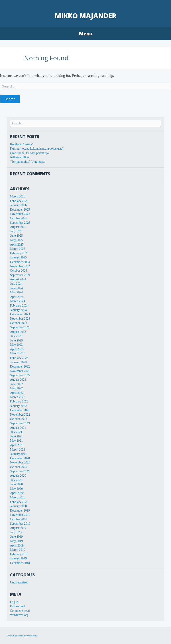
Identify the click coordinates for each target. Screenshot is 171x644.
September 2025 (20, 223)
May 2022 (16, 388)
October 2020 (19, 467)
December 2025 (20, 210)
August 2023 (18, 332)
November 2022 (20, 371)
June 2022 (16, 384)
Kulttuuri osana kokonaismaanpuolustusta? (37, 149)
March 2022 (18, 397)
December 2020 (20, 458)
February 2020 (19, 502)
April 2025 (17, 245)
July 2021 (16, 432)
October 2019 (19, 519)
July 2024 (16, 284)
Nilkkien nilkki (19, 157)
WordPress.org (19, 615)
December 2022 (20, 367)
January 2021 (18, 454)
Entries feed (17, 606)
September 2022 (20, 375)
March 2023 (18, 353)
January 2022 (18, 406)
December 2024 (20, 262)
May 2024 (16, 292)
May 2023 (16, 345)
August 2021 (18, 428)
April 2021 (17, 445)
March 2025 (18, 249)
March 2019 (18, 550)
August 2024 (18, 279)
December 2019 (20, 511)
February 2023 (19, 358)
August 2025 (18, 227)
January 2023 (18, 362)
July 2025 (16, 231)
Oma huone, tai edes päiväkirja (29, 153)
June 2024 (16, 288)
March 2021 (18, 450)
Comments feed (20, 611)
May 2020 (16, 489)
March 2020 (18, 497)
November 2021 (20, 415)
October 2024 (19, 271)
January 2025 (18, 257)
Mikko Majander (86, 16)
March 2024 (18, 301)
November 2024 (20, 266)
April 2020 (17, 493)
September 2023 (20, 327)
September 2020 (20, 471)
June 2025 (16, 236)
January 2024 (18, 310)
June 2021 (16, 436)
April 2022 (17, 393)
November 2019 (20, 515)
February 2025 (19, 253)
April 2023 (17, 349)
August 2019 (18, 528)
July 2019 (16, 532)
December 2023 (20, 314)
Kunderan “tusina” (22, 144)
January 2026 (18, 205)
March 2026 (18, 196)
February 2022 (19, 401)
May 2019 (16, 541)
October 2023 (19, 323)
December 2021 (20, 410)
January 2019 (18, 558)
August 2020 (18, 476)
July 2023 (16, 336)
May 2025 (16, 240)
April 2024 (17, 297)
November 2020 (20, 462)
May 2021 (16, 441)
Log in (14, 602)
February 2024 (19, 306)
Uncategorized (19, 582)
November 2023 (20, 319)
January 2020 (18, 506)
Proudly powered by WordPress (22, 636)
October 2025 (19, 218)
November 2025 (20, 214)
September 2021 (20, 423)
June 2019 (16, 537)
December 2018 (20, 563)
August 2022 (18, 380)
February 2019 (19, 554)
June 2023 (16, 340)
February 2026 (19, 201)
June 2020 (16, 484)
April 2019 (17, 545)
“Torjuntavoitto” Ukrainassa (28, 162)
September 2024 (20, 275)
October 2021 (19, 419)
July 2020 (16, 480)
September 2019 (20, 524)
